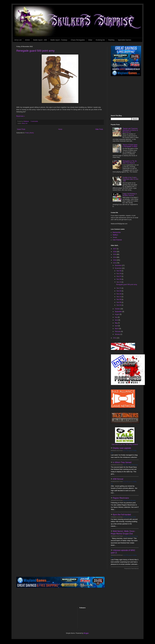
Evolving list (100, 40)
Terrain (115, 237)
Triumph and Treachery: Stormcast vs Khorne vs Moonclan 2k (130, 130)
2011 (115, 338)
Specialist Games (125, 40)
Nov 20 (119, 291)
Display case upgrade (122, 448)
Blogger (86, 633)
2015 (115, 254)
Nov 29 (119, 274)
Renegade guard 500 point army (35, 51)
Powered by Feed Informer (132, 569)
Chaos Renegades (78, 40)
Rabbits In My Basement (130, 465)
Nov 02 (119, 305)
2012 (115, 263)
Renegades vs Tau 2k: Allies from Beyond (130, 162)
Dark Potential (117, 240)
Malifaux (115, 235)
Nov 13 (119, 297)
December (118, 265)
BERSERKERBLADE (129, 500)
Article (27, 40)
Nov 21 (119, 288)
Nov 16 (119, 294)
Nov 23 (119, 282)
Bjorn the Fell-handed (122, 515)
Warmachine (117, 232)
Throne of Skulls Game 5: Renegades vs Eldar (130, 146)
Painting (111, 40)
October (118, 309)
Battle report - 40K (40, 40)
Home (60, 129)
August (117, 314)
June (117, 320)
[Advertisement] (126, 96)
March (117, 329)
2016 (115, 252)
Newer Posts (21, 129)
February (118, 331)
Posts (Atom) (29, 133)
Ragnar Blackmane (121, 498)
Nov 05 (119, 302)
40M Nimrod (118, 479)
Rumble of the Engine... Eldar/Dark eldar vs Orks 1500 (130, 179)
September (119, 312)
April (116, 326)
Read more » (21, 116)
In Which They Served (122, 462)
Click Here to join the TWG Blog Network (125, 444)
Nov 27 (119, 276)
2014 (115, 257)
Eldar (90, 40)
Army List (18, 40)
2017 (115, 249)
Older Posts (99, 129)
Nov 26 (119, 279)
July (116, 317)
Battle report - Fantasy (59, 40)
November (118, 268)
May (116, 323)
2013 (115, 260)
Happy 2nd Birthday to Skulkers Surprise (130, 195)
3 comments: (35, 121)
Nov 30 (119, 271)
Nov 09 (119, 299)
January (118, 334)
